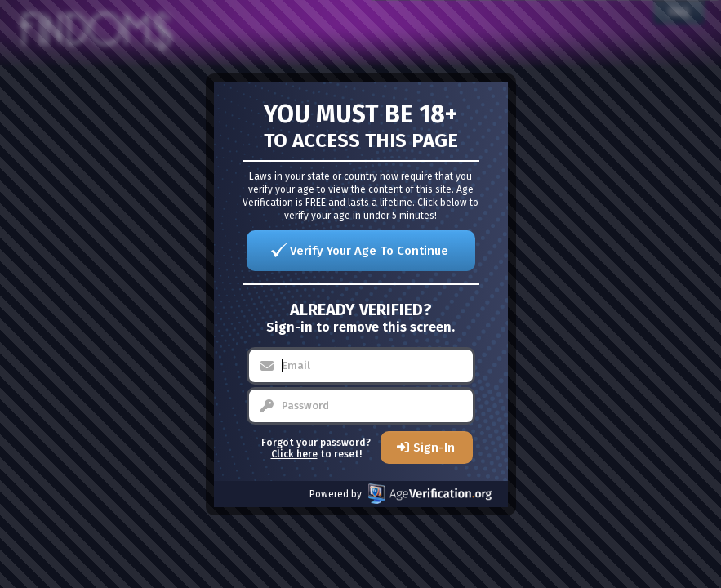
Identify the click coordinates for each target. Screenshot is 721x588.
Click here (294, 454)
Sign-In (434, 448)
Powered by (401, 494)
